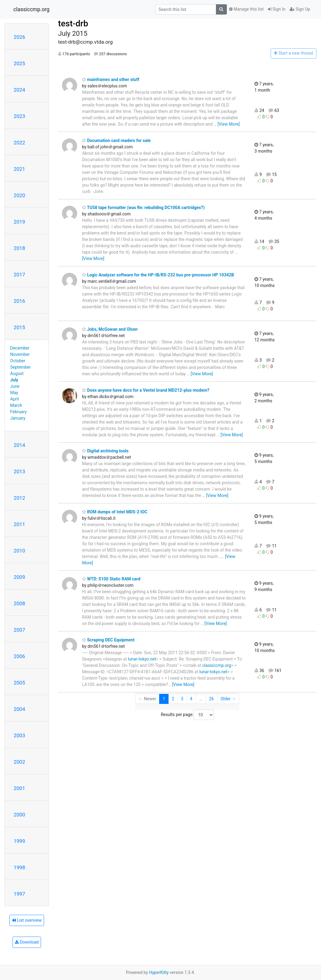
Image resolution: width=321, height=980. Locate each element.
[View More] (229, 124)
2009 (19, 577)
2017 (19, 275)
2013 (19, 471)
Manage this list (246, 9)
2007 (19, 630)
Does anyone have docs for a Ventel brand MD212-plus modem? (146, 390)
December (20, 348)
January (18, 418)
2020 (19, 195)
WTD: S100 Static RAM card (111, 579)
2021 (19, 169)
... (201, 699)
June (15, 386)
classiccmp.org (31, 9)
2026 (19, 37)
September (21, 367)
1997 (19, 894)
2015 (19, 327)
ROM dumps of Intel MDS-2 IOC (115, 512)
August (17, 373)
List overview (27, 920)
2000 (19, 815)
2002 (19, 762)
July (14, 380)
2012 (19, 498)
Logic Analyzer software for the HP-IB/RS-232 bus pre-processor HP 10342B (158, 275)
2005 (19, 683)
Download (27, 942)
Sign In (277, 9)
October (18, 361)
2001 (19, 788)
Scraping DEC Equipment (108, 640)
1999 (19, 841)
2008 (19, 603)
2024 (19, 90)
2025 (19, 63)
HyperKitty (159, 972)
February (19, 412)
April (15, 399)
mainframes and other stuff (111, 79)
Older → (228, 699)
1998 (19, 867)
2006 (19, 656)
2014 (19, 445)
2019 (19, 222)
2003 (19, 735)
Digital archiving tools (105, 451)
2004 (19, 709)
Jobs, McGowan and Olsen (110, 329)
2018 (19, 248)
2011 (19, 524)
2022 (19, 143)
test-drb (73, 24)
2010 (19, 551)
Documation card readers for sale (116, 140)
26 (211, 699)
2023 (19, 116)
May (14, 393)
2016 (19, 301)
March (16, 405)
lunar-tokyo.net (142, 659)
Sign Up (300, 9)
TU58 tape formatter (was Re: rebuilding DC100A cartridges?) (143, 208)
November (20, 354)
